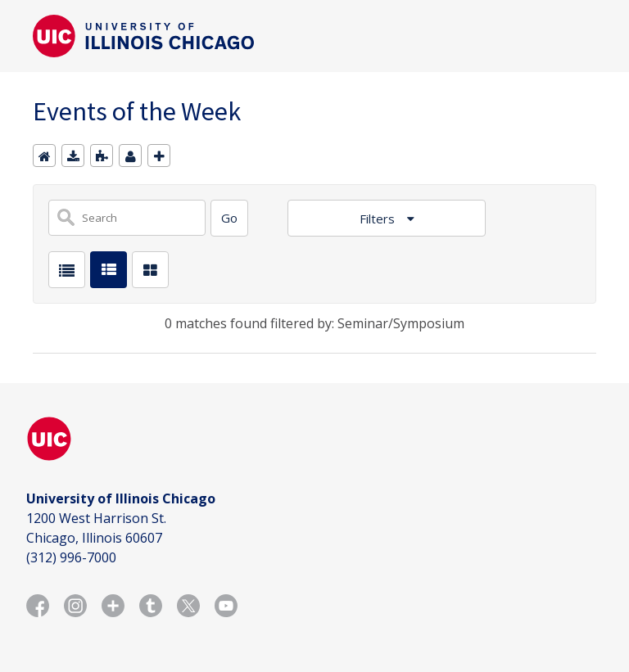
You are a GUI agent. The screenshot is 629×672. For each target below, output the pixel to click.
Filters (379, 219)
